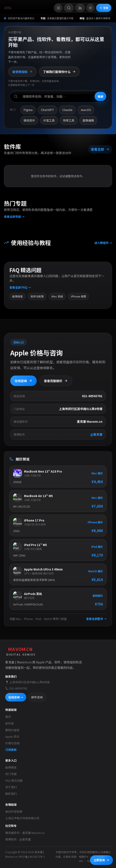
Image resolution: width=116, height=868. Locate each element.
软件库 (10, 723)
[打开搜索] (69, 8)
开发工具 (49, 120)
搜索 (100, 97)
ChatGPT (47, 110)
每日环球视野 (14, 811)
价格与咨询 (12, 743)
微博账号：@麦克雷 (18, 839)
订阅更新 (11, 750)
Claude (67, 110)
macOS (86, 110)
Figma (28, 110)
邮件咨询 (37, 697)
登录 (104, 8)
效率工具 (69, 120)
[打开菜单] (58, 8)
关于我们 (11, 787)
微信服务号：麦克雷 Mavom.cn (25, 833)
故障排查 (11, 767)
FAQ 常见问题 (14, 780)
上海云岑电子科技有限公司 (22, 818)
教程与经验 (12, 730)
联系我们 (11, 794)
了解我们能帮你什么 (59, 72)
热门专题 (11, 774)
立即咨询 (101, 860)
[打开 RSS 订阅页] (80, 8)
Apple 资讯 (12, 737)
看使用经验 (22, 72)
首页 (8, 717)
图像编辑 (88, 120)
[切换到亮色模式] (90, 8)
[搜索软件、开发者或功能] (59, 97)
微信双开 (29, 120)
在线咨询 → (16, 697)
